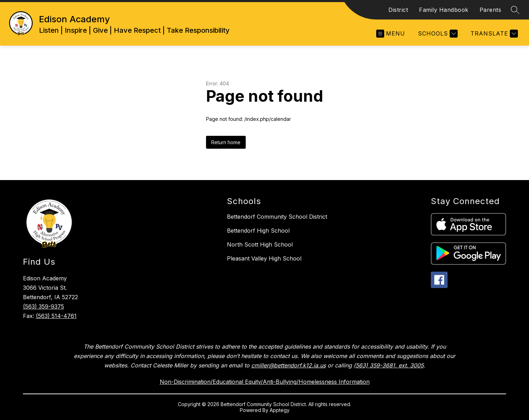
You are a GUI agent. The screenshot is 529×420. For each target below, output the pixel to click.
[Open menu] (391, 34)
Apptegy (280, 410)
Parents (491, 10)
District (398, 10)
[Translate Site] (493, 34)
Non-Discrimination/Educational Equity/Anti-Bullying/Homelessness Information (265, 382)
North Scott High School (260, 244)
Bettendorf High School (258, 231)
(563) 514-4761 (56, 316)
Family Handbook (444, 10)
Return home (226, 142)
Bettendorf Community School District (277, 217)
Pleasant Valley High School (264, 258)
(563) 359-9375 (44, 306)
